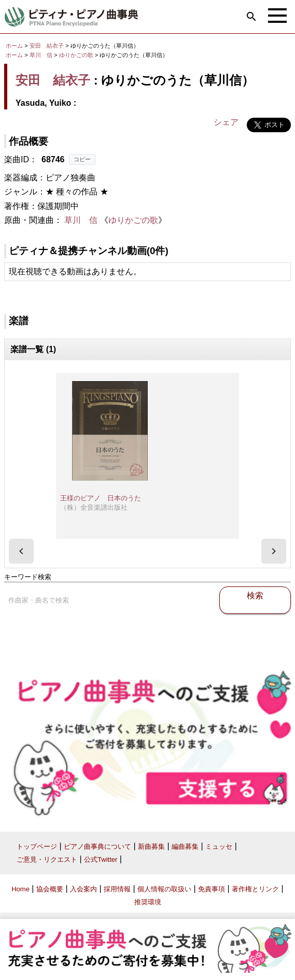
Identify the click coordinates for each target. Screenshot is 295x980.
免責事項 (212, 889)
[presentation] (21, 551)
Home (20, 889)
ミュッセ (219, 846)
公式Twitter (101, 859)
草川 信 (41, 55)
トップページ (37, 846)
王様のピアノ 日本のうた (101, 498)
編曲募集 (185, 846)
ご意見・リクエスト (47, 859)
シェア (226, 122)
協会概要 (50, 889)
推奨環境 (148, 902)
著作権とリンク (255, 889)
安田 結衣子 (47, 46)
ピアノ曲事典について (97, 846)
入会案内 (83, 889)
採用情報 (117, 889)
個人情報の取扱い (164, 889)
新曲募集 (151, 846)
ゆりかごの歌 (77, 55)
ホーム (14, 46)
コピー (82, 159)
